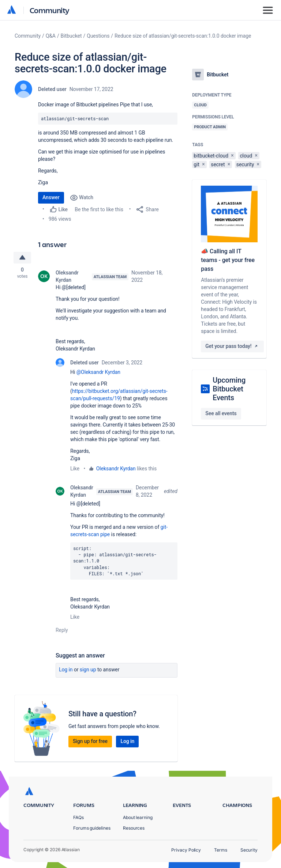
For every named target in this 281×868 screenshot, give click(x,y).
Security (249, 850)
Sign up (88, 670)
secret (218, 164)
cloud (246, 156)
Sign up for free (90, 742)
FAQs (78, 817)
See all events (221, 413)
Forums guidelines (92, 828)
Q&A (51, 36)
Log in (66, 670)
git (196, 164)
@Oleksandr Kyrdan (98, 372)
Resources (134, 828)
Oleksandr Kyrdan (67, 277)
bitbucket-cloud (211, 156)
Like (75, 469)
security (245, 164)
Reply (62, 630)
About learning (138, 817)
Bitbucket (71, 36)
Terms (221, 850)
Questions (98, 36)
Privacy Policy (186, 850)
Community (50, 10)
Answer (51, 197)
